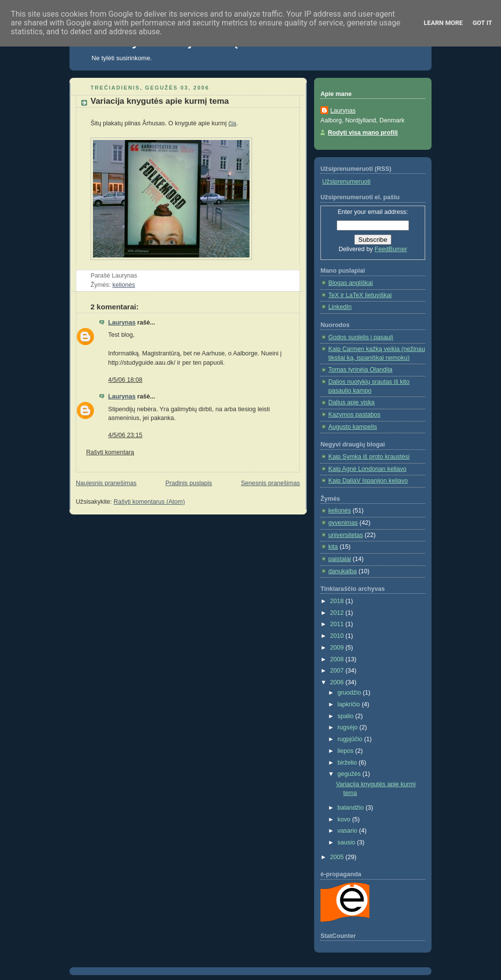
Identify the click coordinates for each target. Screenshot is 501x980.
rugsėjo (349, 727)
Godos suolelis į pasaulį (361, 337)
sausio (347, 842)
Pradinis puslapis (189, 483)
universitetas (346, 535)
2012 (338, 613)
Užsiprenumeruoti (347, 182)
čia (232, 123)
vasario (348, 831)
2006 (338, 682)
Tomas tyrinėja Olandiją (360, 370)
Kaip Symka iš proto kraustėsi (369, 457)
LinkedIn (340, 307)
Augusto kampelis (353, 427)
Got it (482, 23)
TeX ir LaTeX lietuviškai (360, 295)
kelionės (124, 285)
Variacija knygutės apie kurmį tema (160, 101)
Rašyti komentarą (110, 452)
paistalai (340, 559)
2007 (338, 671)
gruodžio (350, 693)
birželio (348, 763)
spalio (346, 716)
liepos (346, 751)
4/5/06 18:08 (125, 380)
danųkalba (342, 571)
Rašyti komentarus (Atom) (149, 502)
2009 (338, 648)
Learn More (443, 23)
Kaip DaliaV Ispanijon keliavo (368, 481)
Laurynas (122, 323)
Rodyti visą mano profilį (363, 133)
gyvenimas (343, 523)
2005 (338, 857)
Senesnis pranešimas (270, 483)
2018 (338, 601)
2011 (338, 624)
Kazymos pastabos (354, 415)
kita (333, 547)
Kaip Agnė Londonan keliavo (367, 469)
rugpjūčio (351, 739)
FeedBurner (391, 249)
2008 (338, 659)
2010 (338, 636)
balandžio (352, 808)
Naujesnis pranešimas (106, 483)
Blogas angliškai (351, 283)
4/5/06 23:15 (125, 435)
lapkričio (350, 704)
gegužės (350, 774)
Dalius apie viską (352, 402)
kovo (345, 819)
